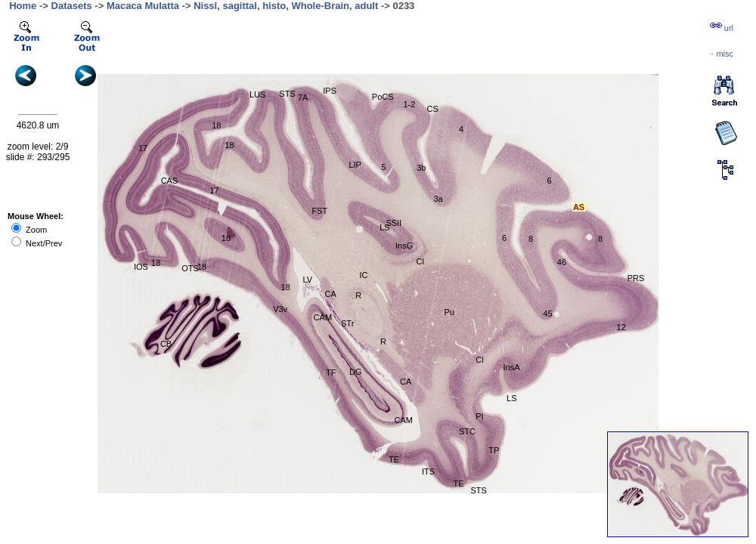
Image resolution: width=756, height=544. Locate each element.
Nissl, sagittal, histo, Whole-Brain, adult (286, 6)
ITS (428, 471)
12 (621, 327)
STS (287, 94)
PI (479, 416)
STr (347, 323)
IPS (330, 91)
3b (421, 168)
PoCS (383, 97)
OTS (190, 268)
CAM (323, 317)
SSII (393, 223)
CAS (170, 181)
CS (433, 109)
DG (356, 372)
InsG (404, 246)
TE (394, 459)
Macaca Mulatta (143, 6)
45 (547, 314)
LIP (355, 165)
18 (286, 287)
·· (721, 54)
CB (166, 344)
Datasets (72, 6)
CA (406, 382)
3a (438, 199)
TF (331, 372)
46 (562, 262)
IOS (141, 267)
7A (303, 97)
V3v (280, 309)
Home (23, 6)
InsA (512, 367)
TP (494, 450)
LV (308, 280)
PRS (636, 278)
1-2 (409, 104)
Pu (449, 312)
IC (363, 275)
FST (319, 211)
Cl (479, 360)
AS (579, 207)
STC (467, 431)
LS (511, 398)
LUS (257, 94)
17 (143, 148)
